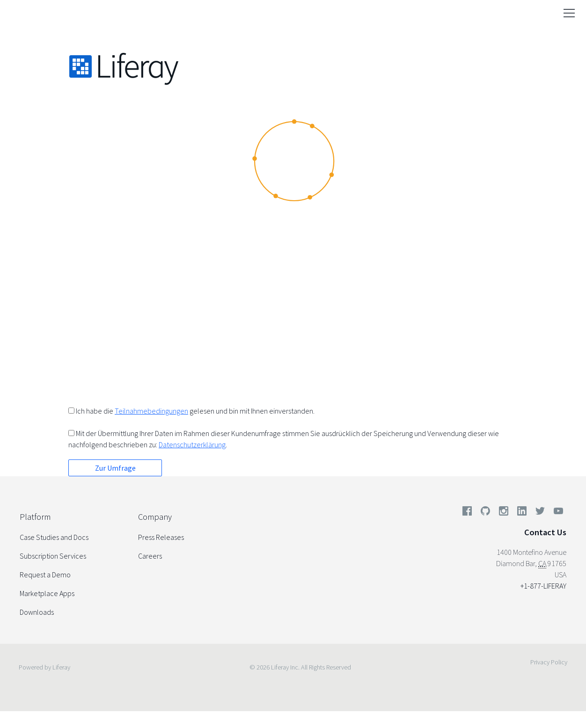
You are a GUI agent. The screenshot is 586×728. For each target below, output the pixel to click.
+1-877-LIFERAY (543, 586)
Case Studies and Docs (54, 537)
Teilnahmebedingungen (151, 411)
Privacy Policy (549, 662)
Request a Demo (45, 575)
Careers (150, 556)
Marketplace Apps (47, 593)
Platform (35, 517)
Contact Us (545, 532)
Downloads (37, 612)
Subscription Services (53, 556)
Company (155, 517)
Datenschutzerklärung (192, 444)
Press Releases (161, 537)
